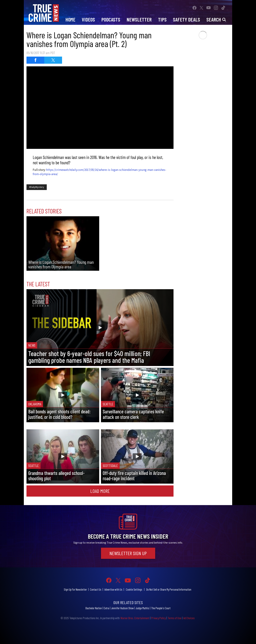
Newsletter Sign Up (128, 553)
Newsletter (139, 19)
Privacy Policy (158, 618)
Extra (106, 608)
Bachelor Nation (94, 608)
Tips (162, 19)
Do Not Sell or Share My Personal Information (169, 589)
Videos (88, 19)
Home (70, 19)
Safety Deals (186, 19)
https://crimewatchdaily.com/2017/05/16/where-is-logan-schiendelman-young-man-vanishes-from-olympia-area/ (99, 172)
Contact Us (96, 589)
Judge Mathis (142, 608)
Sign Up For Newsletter (75, 589)
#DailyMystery (37, 187)
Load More (100, 491)
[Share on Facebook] (35, 60)
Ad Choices (189, 618)
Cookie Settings (134, 589)
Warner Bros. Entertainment (135, 618)
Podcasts (111, 19)
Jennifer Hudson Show (122, 608)
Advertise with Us (113, 589)
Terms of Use (174, 618)
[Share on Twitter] (53, 60)
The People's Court (161, 608)
